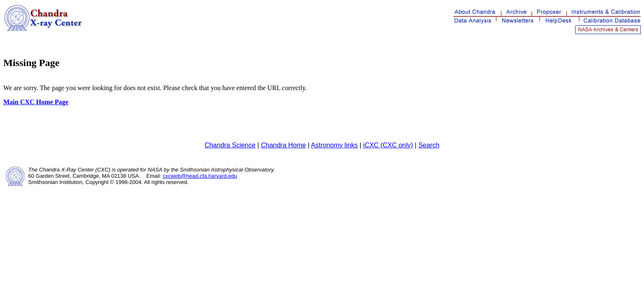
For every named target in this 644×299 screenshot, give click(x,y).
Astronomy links (334, 145)
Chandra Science (230, 145)
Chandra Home (283, 145)
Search (429, 145)
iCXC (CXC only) (388, 145)
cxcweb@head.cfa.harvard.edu (200, 176)
